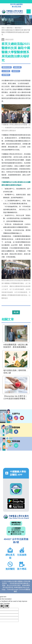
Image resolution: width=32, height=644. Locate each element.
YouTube (22, 418)
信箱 (16, 445)
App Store (16, 506)
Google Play (16, 501)
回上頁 (16, 312)
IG (16, 418)
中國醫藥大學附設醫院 (16, 517)
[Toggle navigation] (29, 11)
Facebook (10, 418)
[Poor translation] (6, 606)
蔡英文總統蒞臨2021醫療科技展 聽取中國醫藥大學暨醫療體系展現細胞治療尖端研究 (16, 32)
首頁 (3, 28)
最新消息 (18, 28)
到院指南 (16, 432)
